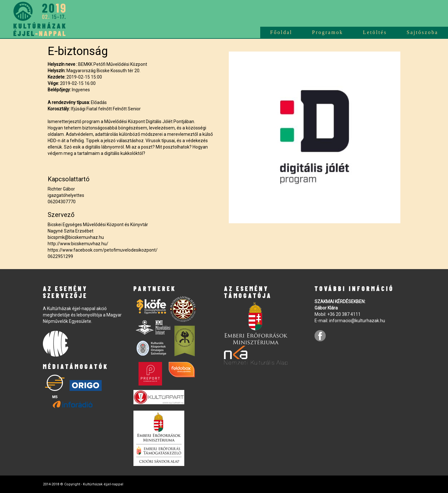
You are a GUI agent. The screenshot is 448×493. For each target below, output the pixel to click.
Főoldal (281, 32)
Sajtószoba (422, 32)
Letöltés (375, 32)
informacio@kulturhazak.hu (357, 321)
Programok (328, 32)
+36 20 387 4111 (344, 314)
